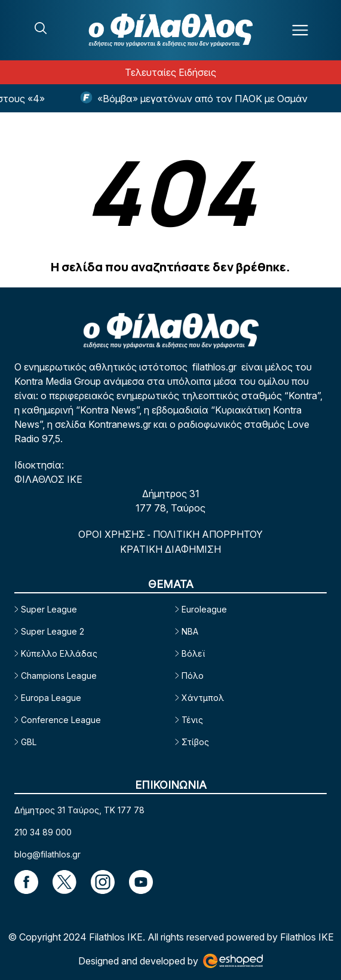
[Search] (41, 28)
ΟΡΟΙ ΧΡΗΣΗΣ (113, 534)
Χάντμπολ (203, 698)
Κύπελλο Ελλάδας (59, 653)
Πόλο (193, 676)
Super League (49, 609)
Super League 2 (53, 631)
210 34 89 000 (43, 832)
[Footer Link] (26, 882)
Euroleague (204, 609)
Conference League (61, 720)
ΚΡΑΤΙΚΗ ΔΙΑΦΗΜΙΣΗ (170, 549)
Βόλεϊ (193, 653)
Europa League (51, 698)
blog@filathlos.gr (47, 854)
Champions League (59, 676)
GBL (29, 742)
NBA (190, 631)
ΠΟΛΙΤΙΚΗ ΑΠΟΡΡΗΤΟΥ (208, 534)
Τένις (192, 720)
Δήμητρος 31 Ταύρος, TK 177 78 (79, 810)
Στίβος (195, 742)
